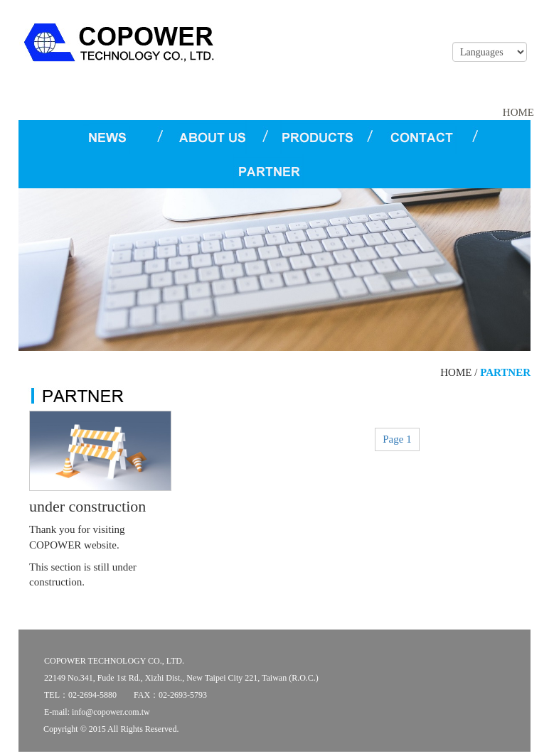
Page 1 (397, 439)
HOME (518, 112)
